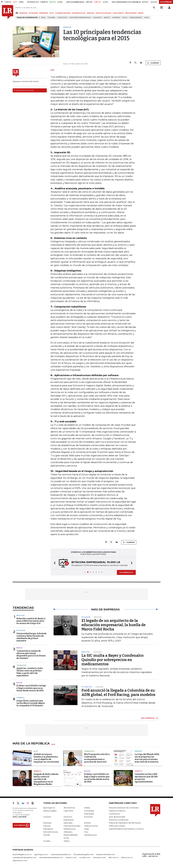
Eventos (87, 823)
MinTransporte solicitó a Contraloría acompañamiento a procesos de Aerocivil (97, 758)
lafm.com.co (114, 857)
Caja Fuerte (68, 811)
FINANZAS (23, 13)
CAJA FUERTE (118, 13)
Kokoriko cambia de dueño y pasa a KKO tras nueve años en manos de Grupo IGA (31, 621)
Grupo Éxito (62, 18)
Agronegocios (49, 808)
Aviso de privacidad (117, 817)
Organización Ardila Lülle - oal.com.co (151, 855)
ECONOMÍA (33, 13)
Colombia (51, 18)
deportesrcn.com (20, 860)
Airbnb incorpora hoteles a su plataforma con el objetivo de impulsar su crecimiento (46, 758)
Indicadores (48, 829)
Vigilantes (97, 18)
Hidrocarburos (136, 18)
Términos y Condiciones (119, 820)
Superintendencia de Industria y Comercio (126, 829)
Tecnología (21, 665)
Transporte (89, 751)
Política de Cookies (117, 826)
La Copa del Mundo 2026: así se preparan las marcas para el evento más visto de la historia (147, 758)
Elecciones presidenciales (80, 18)
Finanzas (47, 826)
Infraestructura (70, 829)
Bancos (20, 648)
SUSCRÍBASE (166, 2)
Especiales (68, 823)
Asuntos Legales (50, 811)
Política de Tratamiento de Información (125, 823)
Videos (67, 841)
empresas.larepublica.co (61, 854)
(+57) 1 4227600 (20, 817)
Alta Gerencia (69, 808)
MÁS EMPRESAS (148, 718)
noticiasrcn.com (99, 857)
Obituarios (68, 832)
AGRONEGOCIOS (79, 13)
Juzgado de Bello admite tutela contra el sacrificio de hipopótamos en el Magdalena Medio (46, 779)
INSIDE (141, 13)
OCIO (52, 13)
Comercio (20, 698)
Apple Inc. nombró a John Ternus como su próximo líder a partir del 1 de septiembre (30, 672)
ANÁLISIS (91, 13)
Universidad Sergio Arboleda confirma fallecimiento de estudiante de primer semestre (31, 637)
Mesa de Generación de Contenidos (124, 808)
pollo (125, 18)
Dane (43, 18)
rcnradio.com (85, 857)
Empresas (47, 823)
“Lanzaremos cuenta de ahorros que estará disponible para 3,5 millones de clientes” (31, 655)
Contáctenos (114, 814)
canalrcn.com (71, 857)
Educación (21, 630)
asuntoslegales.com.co (22, 854)
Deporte (138, 751)
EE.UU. (36, 751)
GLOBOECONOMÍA (63, 13)
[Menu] (17, 13)
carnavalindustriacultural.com (51, 857)
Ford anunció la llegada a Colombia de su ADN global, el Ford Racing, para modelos (118, 692)
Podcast (47, 835)
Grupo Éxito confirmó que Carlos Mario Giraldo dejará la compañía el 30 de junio (31, 703)
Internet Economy (51, 832)
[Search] (154, 8)
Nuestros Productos (117, 811)
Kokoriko (116, 18)
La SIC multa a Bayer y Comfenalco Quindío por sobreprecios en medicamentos (113, 660)
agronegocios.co (41, 854)
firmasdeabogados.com (84, 854)
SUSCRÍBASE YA (126, 572)
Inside (87, 829)
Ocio (86, 832)
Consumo (47, 817)
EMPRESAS (44, 13)
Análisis (87, 808)
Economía (88, 817)
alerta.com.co (127, 857)
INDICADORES (131, 13)
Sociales (47, 841)
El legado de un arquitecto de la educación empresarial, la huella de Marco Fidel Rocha (114, 625)
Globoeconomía (91, 826)
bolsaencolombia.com (105, 854)
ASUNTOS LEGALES (103, 13)
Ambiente (37, 771)
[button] (54, 563)
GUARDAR (153, 63)
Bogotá (107, 18)
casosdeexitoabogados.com (25, 857)
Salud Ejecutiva (90, 835)
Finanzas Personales (72, 826)
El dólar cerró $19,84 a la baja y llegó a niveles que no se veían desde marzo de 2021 (31, 688)
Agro (146, 18)
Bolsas (19, 683)
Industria (20, 615)
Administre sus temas (24, 90)
